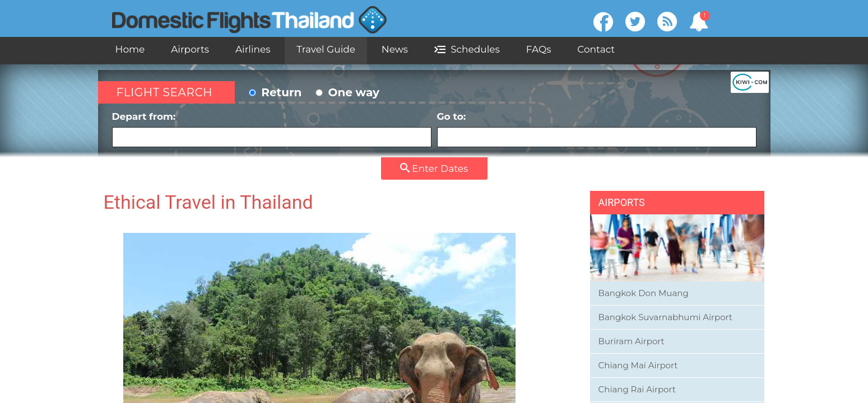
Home (130, 49)
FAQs (539, 49)
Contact (596, 49)
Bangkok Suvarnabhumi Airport (665, 317)
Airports (190, 49)
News (395, 49)
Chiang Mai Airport (638, 365)
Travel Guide (326, 49)
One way (347, 92)
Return (275, 92)
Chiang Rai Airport (637, 389)
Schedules (467, 49)
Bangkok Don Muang (644, 293)
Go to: (597, 129)
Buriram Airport (632, 341)
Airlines (253, 49)
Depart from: (272, 129)
